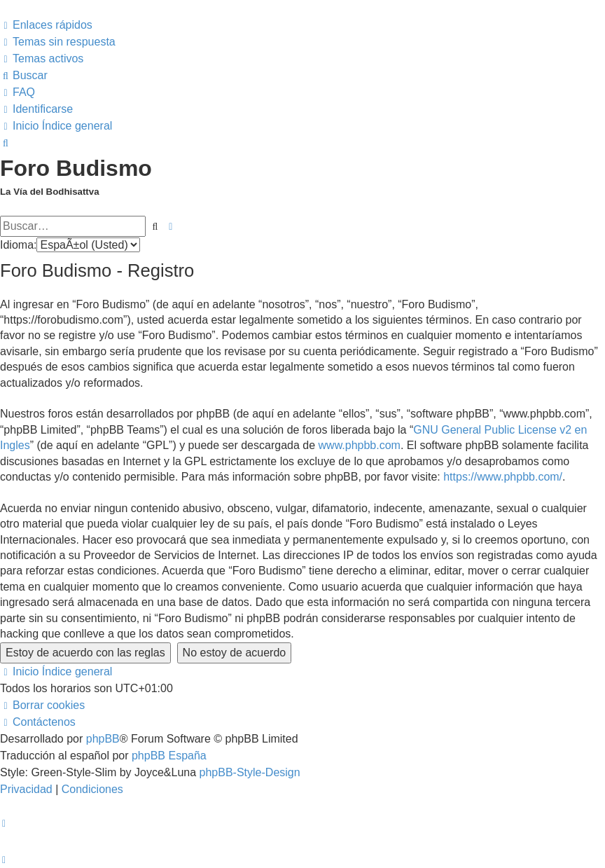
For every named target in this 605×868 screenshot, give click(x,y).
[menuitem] (58, 42)
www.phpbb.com (360, 445)
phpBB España (169, 756)
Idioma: (18, 245)
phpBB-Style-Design (250, 772)
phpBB (103, 739)
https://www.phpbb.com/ (503, 477)
